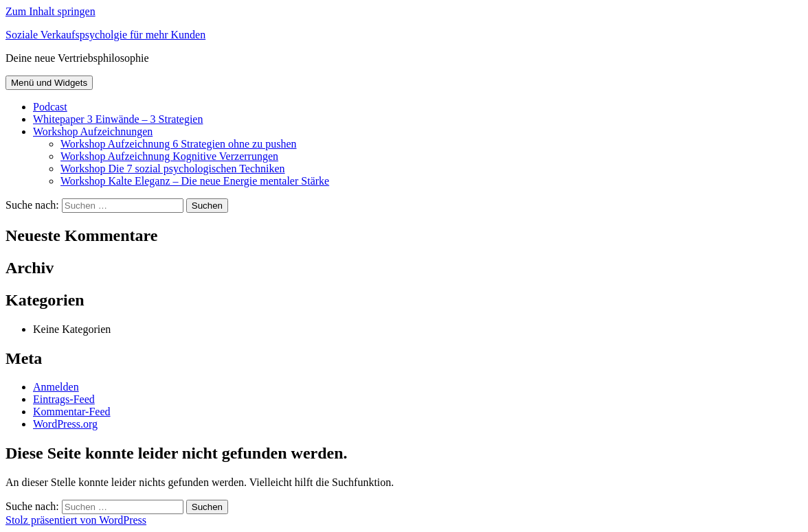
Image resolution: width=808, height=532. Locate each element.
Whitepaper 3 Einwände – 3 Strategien (118, 119)
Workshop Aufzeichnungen (93, 131)
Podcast (50, 107)
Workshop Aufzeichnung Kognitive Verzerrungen (169, 156)
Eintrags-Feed (64, 399)
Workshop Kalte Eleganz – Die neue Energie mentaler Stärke (195, 181)
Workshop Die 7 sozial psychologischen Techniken (173, 169)
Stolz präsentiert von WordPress (76, 520)
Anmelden (56, 387)
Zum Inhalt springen (50, 11)
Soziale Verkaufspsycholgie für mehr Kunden (105, 35)
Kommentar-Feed (72, 412)
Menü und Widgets (49, 83)
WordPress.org (65, 424)
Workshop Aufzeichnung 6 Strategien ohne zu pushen (179, 144)
